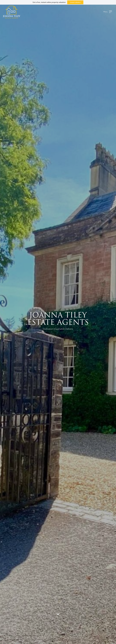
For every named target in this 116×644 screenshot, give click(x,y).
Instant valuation (75, 2)
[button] (108, 12)
